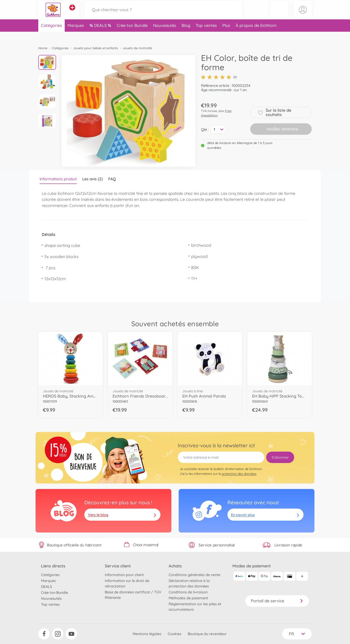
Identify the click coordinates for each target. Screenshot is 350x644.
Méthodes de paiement (188, 598)
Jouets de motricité (137, 48)
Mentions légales (147, 634)
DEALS (101, 35)
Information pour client (124, 575)
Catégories (51, 35)
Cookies (175, 634)
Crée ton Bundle (132, 35)
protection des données (239, 474)
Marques (76, 35)
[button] (280, 14)
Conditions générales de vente (194, 575)
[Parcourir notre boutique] (163, 14)
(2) (219, 77)
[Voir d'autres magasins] (72, 12)
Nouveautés (165, 35)
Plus (226, 35)
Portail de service (277, 601)
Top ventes (206, 35)
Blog (186, 35)
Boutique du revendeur (207, 634)
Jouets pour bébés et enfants (96, 48)
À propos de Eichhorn (256, 35)
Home (43, 48)
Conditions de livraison (188, 592)
